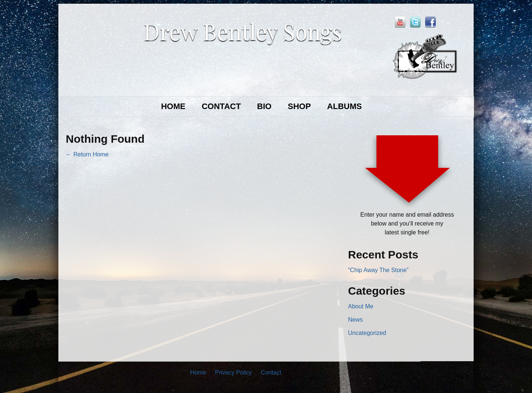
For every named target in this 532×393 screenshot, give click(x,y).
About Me (361, 306)
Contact (271, 372)
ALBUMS (344, 106)
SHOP (299, 106)
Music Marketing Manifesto (254, 384)
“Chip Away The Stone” (378, 270)
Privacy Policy (233, 372)
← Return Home (87, 154)
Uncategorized (367, 333)
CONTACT (221, 106)
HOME (173, 106)
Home (198, 372)
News (355, 320)
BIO (264, 106)
